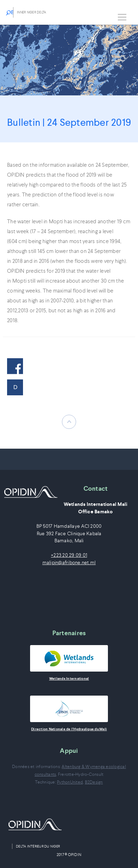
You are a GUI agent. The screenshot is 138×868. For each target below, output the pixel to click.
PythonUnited (70, 782)
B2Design (94, 782)
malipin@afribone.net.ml (69, 563)
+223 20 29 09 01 (69, 555)
